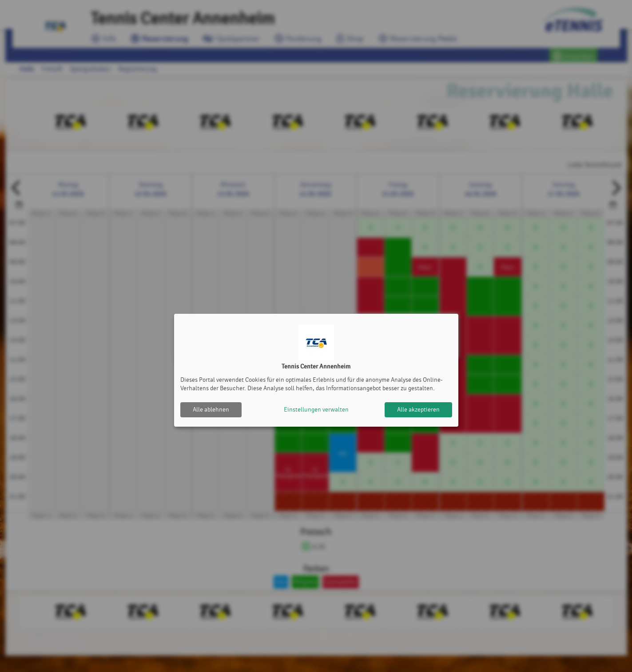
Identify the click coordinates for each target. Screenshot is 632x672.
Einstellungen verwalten (316, 410)
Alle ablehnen (211, 410)
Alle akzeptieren (418, 410)
